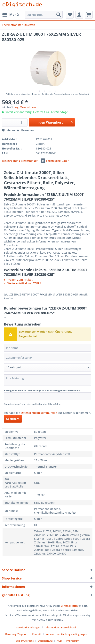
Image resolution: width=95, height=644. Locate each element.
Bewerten (25, 130)
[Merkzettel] (70, 15)
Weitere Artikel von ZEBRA (23, 283)
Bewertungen (33, 161)
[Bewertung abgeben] (47, 367)
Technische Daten (58, 161)
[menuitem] (10, 15)
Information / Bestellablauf (60, 627)
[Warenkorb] (89, 15)
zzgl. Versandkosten (26, 107)
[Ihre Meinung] (47, 380)
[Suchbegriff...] (44, 15)
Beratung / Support (16, 634)
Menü (11, 14)
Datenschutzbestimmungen (39, 413)
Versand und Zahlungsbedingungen (66, 634)
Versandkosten (69, 606)
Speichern (13, 419)
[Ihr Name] (47, 348)
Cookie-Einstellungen (28, 627)
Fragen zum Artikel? (19, 280)
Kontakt (37, 634)
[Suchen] (59, 15)
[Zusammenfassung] (47, 357)
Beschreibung (11, 161)
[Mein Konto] (79, 15)
